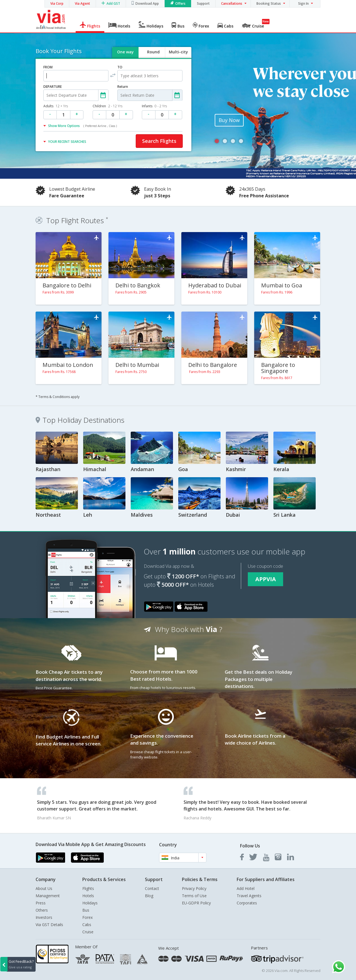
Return (123, 87)
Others (42, 910)
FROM (48, 67)
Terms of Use (194, 896)
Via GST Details (49, 925)
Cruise (88, 932)
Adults (56, 106)
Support (203, 3)
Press (41, 903)
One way (125, 52)
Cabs (87, 925)
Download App (147, 3)
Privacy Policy (194, 888)
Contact (152, 888)
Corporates (247, 903)
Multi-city (178, 52)
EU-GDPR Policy (196, 903)
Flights (88, 888)
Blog (149, 896)
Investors (44, 917)
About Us (44, 888)
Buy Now (229, 120)
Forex (87, 917)
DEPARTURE (53, 87)
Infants (154, 106)
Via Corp (57, 3)
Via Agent (82, 3)
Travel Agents (249, 896)
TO (120, 67)
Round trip (153, 57)
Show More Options (82, 126)
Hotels (88, 896)
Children (107, 106)
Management (48, 896)
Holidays (90, 903)
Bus (86, 910)
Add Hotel (246, 888)
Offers (180, 3)
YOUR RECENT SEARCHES (67, 142)
